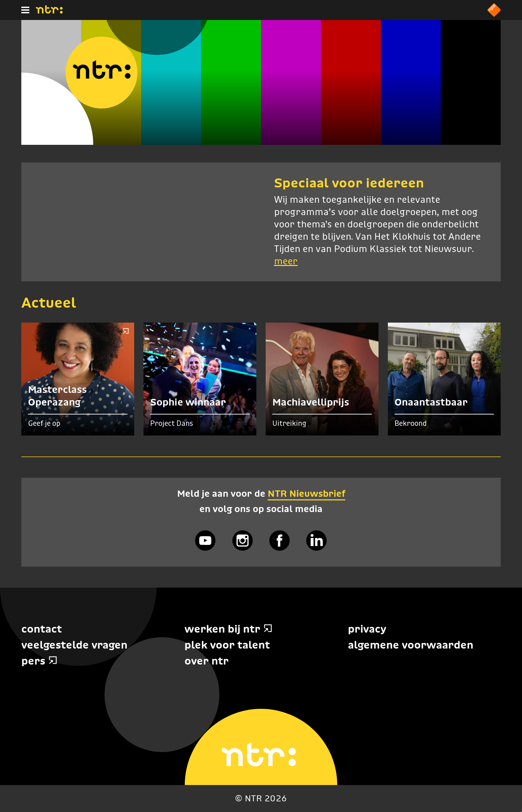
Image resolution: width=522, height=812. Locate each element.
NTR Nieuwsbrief (306, 493)
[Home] (49, 12)
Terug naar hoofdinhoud (522, 812)
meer (286, 262)
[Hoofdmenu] (25, 10)
